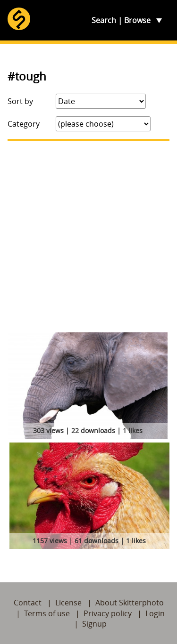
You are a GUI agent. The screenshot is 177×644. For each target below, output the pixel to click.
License (68, 603)
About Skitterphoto (130, 603)
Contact (28, 603)
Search (104, 20)
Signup (94, 624)
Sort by (20, 101)
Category (24, 124)
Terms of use (47, 613)
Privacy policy (108, 613)
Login (155, 613)
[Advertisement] (88, 237)
